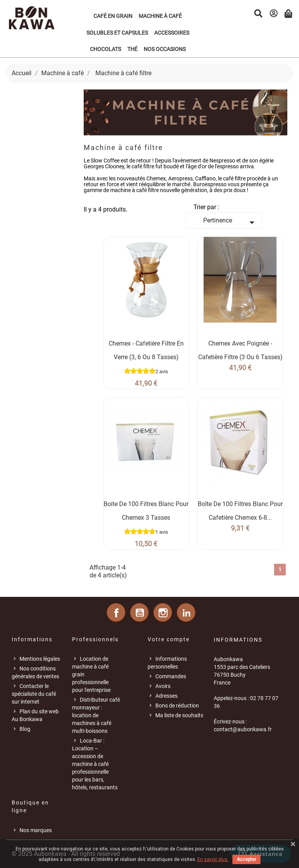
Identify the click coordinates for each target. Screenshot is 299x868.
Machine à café (160, 16)
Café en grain (113, 16)
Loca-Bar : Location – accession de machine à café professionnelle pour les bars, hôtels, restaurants (95, 764)
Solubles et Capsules (117, 33)
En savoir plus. (213, 859)
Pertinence (230, 222)
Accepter (246, 859)
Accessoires (172, 33)
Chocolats (106, 49)
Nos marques (36, 830)
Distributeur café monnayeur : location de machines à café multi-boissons (96, 715)
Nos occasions (165, 49)
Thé (132, 49)
